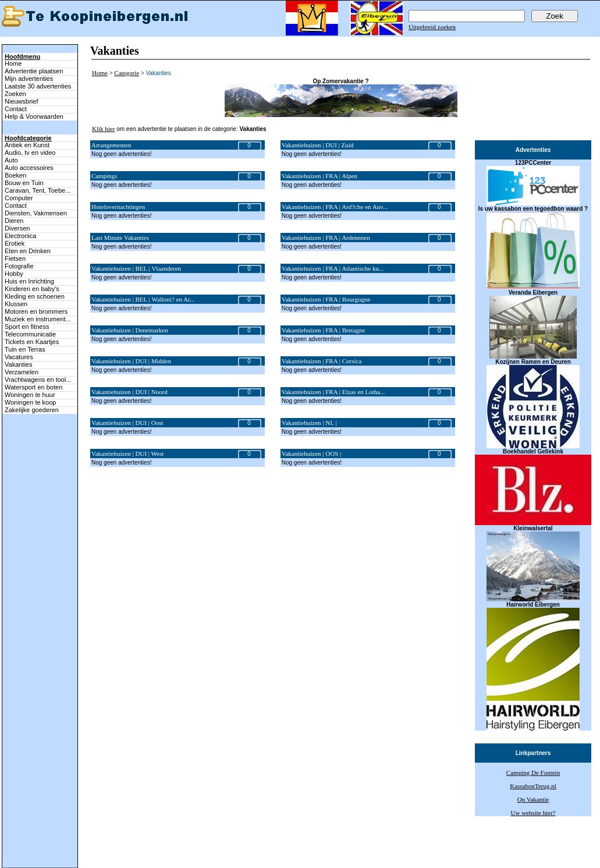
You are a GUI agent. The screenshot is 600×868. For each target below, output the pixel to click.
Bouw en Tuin (24, 183)
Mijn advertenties (29, 79)
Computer (19, 198)
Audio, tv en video (30, 153)
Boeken (15, 175)
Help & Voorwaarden (34, 116)
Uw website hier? (533, 813)
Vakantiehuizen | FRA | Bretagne (324, 330)
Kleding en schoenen (35, 296)
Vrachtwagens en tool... (38, 380)
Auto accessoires (29, 168)
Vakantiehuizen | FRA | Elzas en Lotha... (333, 392)
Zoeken (15, 94)
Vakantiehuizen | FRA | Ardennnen (326, 238)
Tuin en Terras (25, 349)
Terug (171, 852)
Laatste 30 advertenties (38, 86)
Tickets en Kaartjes (32, 342)
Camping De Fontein (533, 773)
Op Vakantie (533, 799)
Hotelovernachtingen (118, 207)
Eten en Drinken (28, 251)
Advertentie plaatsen (34, 71)
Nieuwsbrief (21, 101)
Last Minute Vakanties (120, 238)
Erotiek (15, 243)
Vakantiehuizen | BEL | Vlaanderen (136, 268)
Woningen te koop (30, 402)
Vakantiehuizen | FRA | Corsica (322, 361)
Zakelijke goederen (32, 410)
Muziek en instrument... (38, 319)
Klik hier (103, 129)
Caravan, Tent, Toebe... (38, 190)
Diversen (17, 228)
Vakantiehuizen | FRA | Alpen (319, 176)
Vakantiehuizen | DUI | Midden (131, 361)
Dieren (14, 221)
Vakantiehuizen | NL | (309, 423)
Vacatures (19, 357)
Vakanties (19, 364)
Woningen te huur (30, 395)
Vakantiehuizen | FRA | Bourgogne (326, 299)
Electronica (20, 236)
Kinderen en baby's (32, 289)
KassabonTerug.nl (533, 786)
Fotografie (19, 266)
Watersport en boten (33, 387)
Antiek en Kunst (27, 145)
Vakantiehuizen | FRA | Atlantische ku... (333, 268)
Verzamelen (22, 372)
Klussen (16, 304)
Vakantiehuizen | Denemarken (130, 330)
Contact (16, 109)
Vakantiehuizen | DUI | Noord (129, 392)
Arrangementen (111, 145)
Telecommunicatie (30, 334)
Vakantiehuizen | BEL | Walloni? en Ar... (143, 299)
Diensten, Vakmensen (36, 213)
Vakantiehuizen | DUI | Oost (127, 423)
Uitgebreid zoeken (432, 27)
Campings (104, 176)
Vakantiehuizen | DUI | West (127, 454)
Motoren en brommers (36, 311)
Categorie (127, 73)
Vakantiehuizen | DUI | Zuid (318, 145)
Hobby (14, 274)
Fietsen (15, 258)
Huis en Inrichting (29, 281)
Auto (11, 160)
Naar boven (15, 838)
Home (13, 63)
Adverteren (361, 852)
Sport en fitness (27, 327)
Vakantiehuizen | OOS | (311, 454)
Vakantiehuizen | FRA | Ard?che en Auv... (335, 207)
